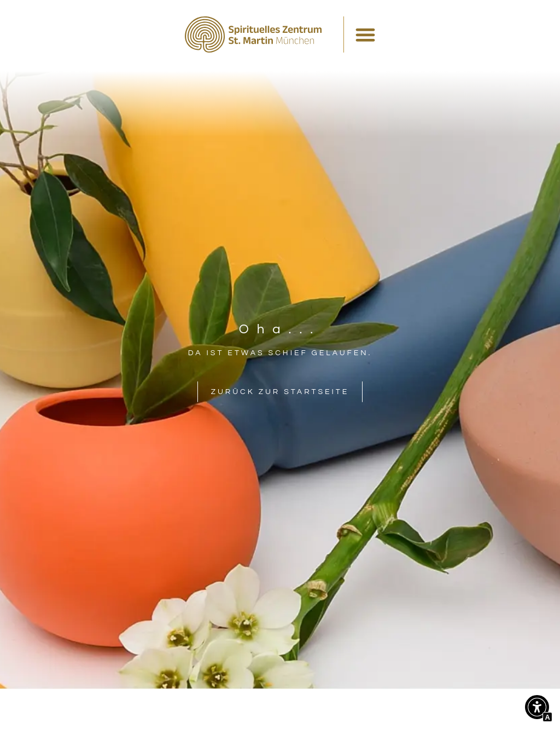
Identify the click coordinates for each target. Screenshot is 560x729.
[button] (537, 710)
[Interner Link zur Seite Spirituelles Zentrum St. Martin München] (253, 34)
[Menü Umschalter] (365, 34)
